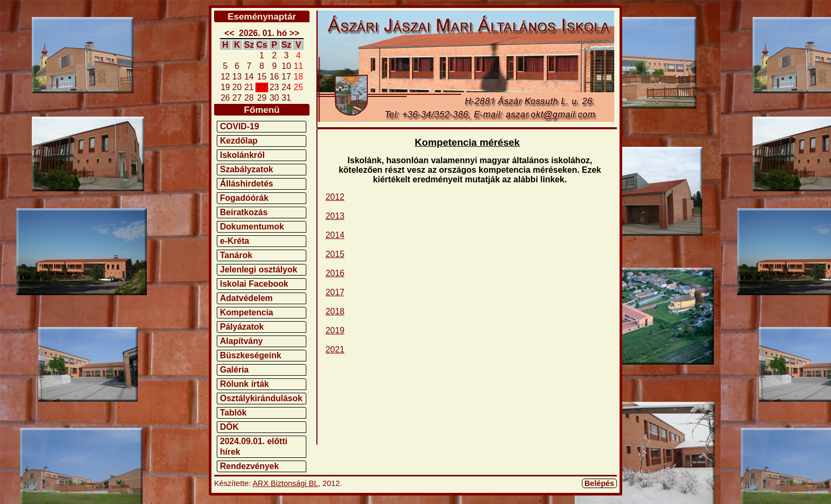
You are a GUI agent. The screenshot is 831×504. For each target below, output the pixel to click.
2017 (335, 292)
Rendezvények (249, 466)
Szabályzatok (246, 169)
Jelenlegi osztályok (259, 269)
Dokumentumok (252, 227)
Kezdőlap (239, 141)
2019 (335, 330)
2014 (335, 235)
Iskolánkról (242, 155)
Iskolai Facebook (254, 284)
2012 (335, 197)
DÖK (229, 427)
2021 (335, 350)
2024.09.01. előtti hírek (254, 446)
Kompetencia (246, 312)
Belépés (599, 483)
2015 (335, 254)
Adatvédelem (246, 298)
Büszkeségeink (251, 355)
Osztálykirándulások (261, 398)
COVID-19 (240, 126)
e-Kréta (235, 241)
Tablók (233, 413)
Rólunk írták (244, 384)
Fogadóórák (244, 198)
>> (294, 33)
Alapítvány (241, 341)
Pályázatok (242, 327)
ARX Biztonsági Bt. (286, 483)
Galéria (234, 370)
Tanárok (236, 255)
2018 (335, 311)
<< (229, 33)
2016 (335, 273)
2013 (335, 216)
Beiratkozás (244, 212)
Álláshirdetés (246, 184)
